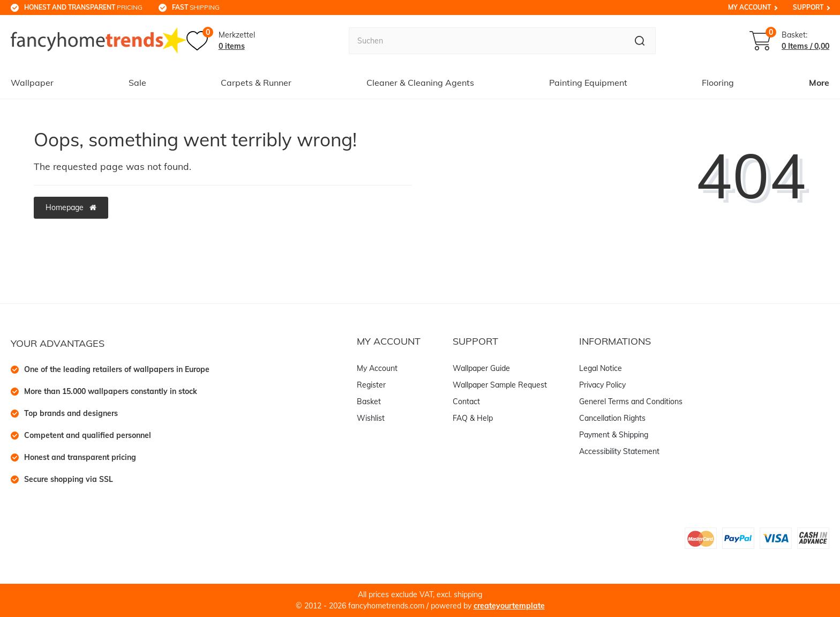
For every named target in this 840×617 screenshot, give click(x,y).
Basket (369, 402)
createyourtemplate (509, 606)
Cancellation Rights (612, 418)
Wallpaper (32, 83)
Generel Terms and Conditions (631, 402)
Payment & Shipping (614, 435)
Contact (466, 402)
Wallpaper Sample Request (500, 385)
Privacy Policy (602, 385)
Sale (137, 83)
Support (808, 7)
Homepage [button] (71, 207)
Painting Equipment (588, 83)
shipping (196, 7)
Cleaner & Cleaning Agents (420, 83)
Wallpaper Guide (481, 368)
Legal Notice (601, 368)
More (819, 83)
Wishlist (371, 418)
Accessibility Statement (619, 451)
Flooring (718, 83)
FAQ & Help (473, 418)
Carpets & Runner (256, 83)
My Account (749, 7)
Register (371, 385)
